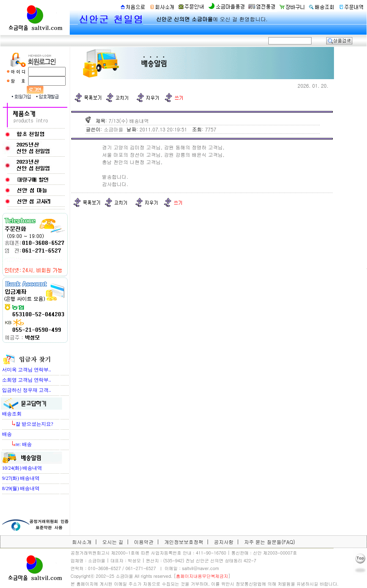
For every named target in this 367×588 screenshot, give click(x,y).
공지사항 (223, 542)
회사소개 (82, 542)
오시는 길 (113, 542)
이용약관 (144, 542)
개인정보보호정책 (183, 542)
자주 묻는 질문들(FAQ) (269, 542)
